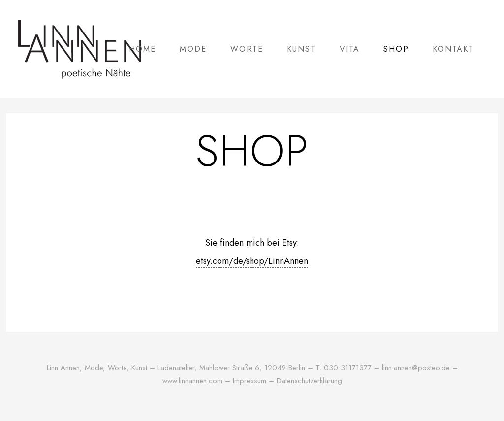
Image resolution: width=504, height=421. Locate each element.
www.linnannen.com (194, 381)
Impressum (250, 381)
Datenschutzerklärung (309, 381)
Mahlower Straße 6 (229, 368)
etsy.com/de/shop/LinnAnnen (252, 261)
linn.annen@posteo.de (416, 368)
